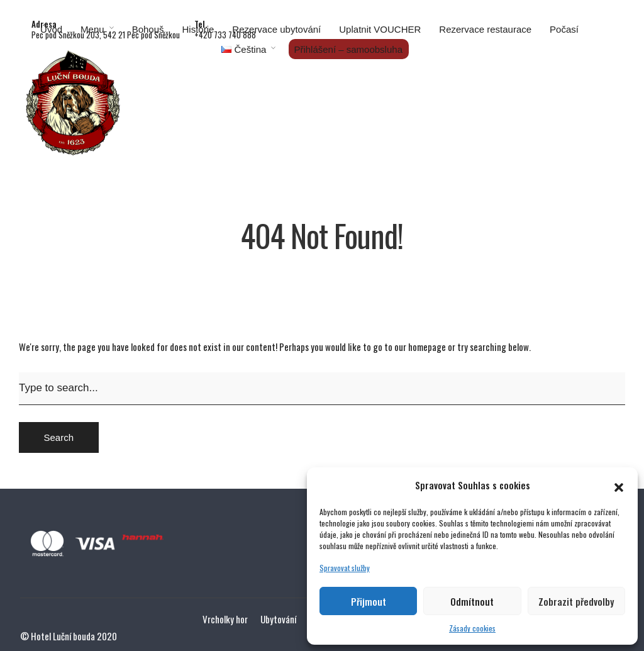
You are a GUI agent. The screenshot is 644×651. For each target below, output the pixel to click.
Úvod (51, 29)
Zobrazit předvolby (576, 601)
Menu (92, 29)
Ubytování (278, 619)
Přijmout (369, 601)
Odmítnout (472, 601)
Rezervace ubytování (276, 29)
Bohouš (148, 29)
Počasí (564, 29)
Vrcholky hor (225, 619)
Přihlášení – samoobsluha (348, 49)
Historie (198, 29)
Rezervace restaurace (485, 29)
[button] (619, 485)
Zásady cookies (472, 628)
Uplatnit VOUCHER (380, 29)
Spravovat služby (345, 568)
